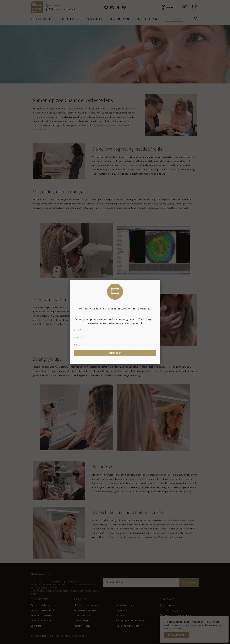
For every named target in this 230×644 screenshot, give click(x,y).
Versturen (115, 353)
